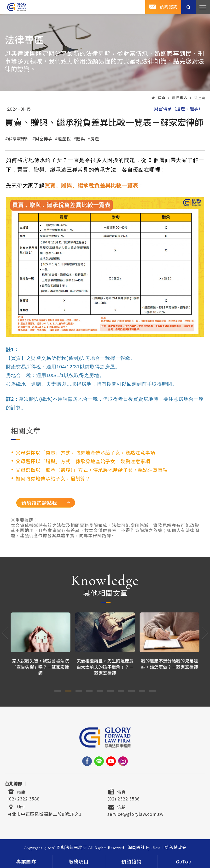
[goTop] (184, 861)
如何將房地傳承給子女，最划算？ (53, 478)
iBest (156, 848)
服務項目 (79, 862)
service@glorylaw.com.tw (135, 813)
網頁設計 (136, 848)
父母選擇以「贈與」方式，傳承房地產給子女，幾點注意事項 (83, 461)
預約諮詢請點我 (41, 503)
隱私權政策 (175, 848)
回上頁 (199, 98)
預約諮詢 (169, 7)
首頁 (159, 98)
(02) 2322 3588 (23, 798)
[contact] (131, 861)
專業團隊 (26, 862)
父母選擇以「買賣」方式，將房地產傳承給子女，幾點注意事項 (85, 453)
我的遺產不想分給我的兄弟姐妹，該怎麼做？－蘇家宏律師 (170, 664)
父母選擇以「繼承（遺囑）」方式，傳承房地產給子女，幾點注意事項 (92, 470)
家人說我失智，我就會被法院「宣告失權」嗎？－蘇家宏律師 (41, 667)
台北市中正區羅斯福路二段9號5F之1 (44, 813)
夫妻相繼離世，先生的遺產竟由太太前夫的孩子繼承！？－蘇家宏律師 (105, 667)
